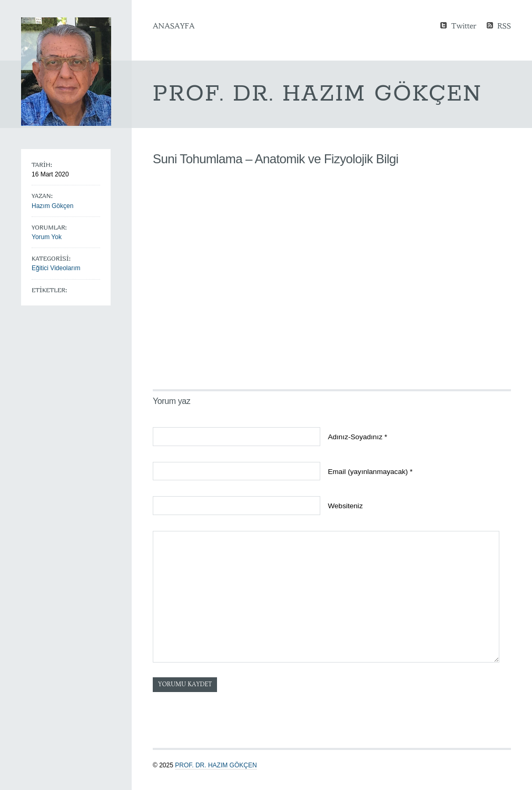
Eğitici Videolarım (56, 268)
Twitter (464, 25)
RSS (504, 25)
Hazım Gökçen (52, 206)
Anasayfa (174, 26)
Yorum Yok (47, 237)
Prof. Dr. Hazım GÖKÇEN (216, 765)
